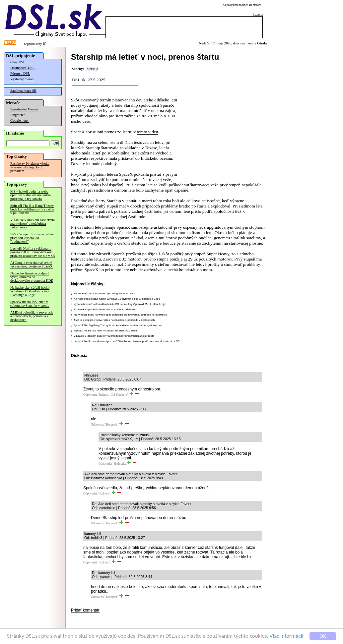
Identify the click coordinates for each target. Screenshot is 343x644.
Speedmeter (19, 109)
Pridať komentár (85, 610)
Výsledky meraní (22, 79)
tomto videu (147, 132)
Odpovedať (90, 395)
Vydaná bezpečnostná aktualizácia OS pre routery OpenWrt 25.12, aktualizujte (120, 304)
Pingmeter (18, 115)
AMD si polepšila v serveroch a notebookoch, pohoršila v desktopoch (32, 316)
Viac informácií (287, 636)
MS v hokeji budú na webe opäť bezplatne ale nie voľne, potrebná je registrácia (31, 195)
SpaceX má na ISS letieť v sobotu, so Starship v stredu (30, 304)
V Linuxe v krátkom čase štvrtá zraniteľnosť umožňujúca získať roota (33, 224)
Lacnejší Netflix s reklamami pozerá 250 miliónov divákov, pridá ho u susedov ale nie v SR (33, 252)
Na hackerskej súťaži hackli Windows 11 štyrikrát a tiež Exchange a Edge (30, 291)
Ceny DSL (18, 62)
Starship (92, 69)
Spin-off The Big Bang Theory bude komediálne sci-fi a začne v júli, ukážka (32, 209)
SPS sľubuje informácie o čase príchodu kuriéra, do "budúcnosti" (32, 238)
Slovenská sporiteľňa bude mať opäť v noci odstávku (105, 309)
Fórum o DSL (20, 73)
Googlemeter (20, 120)
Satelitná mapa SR (23, 91)
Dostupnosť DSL (22, 68)
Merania (33, 109)
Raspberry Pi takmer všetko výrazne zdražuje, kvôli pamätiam (30, 167)
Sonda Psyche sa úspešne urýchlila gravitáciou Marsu (105, 293)
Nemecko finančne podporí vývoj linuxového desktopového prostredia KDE (32, 277)
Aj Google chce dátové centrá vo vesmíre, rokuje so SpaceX (32, 264)
